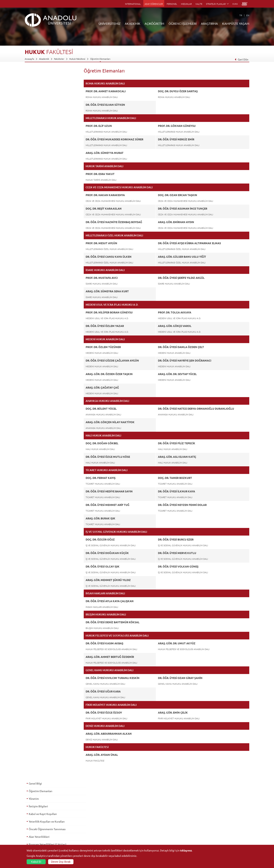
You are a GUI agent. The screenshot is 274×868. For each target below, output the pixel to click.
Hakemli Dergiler (183, 827)
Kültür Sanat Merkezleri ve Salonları (230, 814)
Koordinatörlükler (183, 818)
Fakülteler (59, 59)
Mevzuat (29, 840)
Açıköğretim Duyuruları (112, 809)
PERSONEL (172, 4)
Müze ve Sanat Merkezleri (224, 818)
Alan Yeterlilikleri (39, 125)
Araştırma (104, 822)
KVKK (235, 4)
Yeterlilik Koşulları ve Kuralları (47, 110)
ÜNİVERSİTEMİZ (110, 23)
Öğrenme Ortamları (110, 840)
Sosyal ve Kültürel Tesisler (224, 809)
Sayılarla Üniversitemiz (36, 814)
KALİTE (199, 4)
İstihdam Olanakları (40, 186)
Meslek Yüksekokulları (73, 818)
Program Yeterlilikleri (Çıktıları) (47, 133)
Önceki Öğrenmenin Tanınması (47, 118)
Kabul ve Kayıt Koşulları (43, 103)
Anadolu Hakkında (34, 809)
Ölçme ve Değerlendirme (44, 163)
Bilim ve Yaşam (182, 844)
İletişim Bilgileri (38, 95)
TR (241, 15)
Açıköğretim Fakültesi (110, 814)
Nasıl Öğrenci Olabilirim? (112, 831)
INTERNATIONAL (133, 4)
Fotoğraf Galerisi (220, 840)
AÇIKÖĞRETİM (154, 23)
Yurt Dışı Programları (110, 827)
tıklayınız (186, 850)
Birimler (178, 809)
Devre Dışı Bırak (61, 862)
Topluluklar (217, 827)
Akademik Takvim (108, 835)
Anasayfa (29, 59)
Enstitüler (67, 814)
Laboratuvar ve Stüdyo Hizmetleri (191, 840)
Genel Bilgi (35, 72)
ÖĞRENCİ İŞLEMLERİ (183, 23)
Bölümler (29, 822)
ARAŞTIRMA (209, 23)
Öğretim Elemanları (100, 59)
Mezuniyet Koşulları (41, 171)
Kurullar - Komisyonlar (36, 827)
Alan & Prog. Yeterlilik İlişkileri (47, 148)
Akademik (44, 59)
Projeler (178, 822)
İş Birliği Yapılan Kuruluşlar (38, 831)
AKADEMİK (133, 23)
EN (248, 15)
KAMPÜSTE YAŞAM (236, 23)
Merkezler (179, 814)
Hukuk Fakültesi (77, 59)
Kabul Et (36, 862)
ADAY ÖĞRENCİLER (154, 4)
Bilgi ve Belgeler (33, 835)
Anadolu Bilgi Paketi (147, 818)
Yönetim (34, 87)
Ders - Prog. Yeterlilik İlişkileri (46, 156)
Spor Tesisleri (218, 822)
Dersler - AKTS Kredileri (43, 141)
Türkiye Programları (110, 818)
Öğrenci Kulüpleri (220, 831)
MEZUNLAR (186, 4)
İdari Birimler (31, 818)
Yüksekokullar (69, 822)
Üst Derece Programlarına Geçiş (48, 179)
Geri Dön (241, 59)
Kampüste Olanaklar (221, 835)
